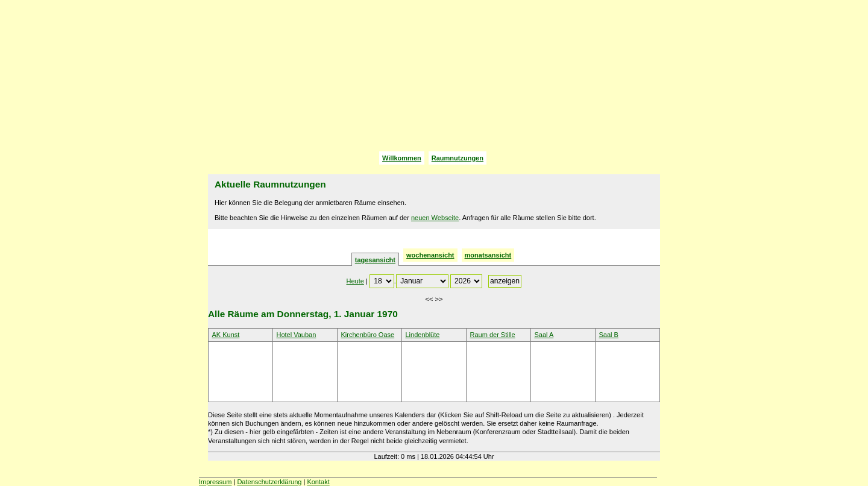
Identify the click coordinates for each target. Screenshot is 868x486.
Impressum (215, 482)
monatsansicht (488, 255)
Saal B (609, 335)
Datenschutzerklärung (269, 482)
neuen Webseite (435, 218)
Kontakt (318, 482)
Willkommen (402, 158)
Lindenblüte (423, 335)
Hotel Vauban (297, 335)
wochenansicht (430, 255)
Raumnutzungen (458, 158)
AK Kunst (226, 335)
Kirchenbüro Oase (368, 335)
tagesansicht (375, 260)
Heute (355, 281)
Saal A (544, 335)
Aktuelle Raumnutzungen (270, 184)
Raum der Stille (493, 335)
